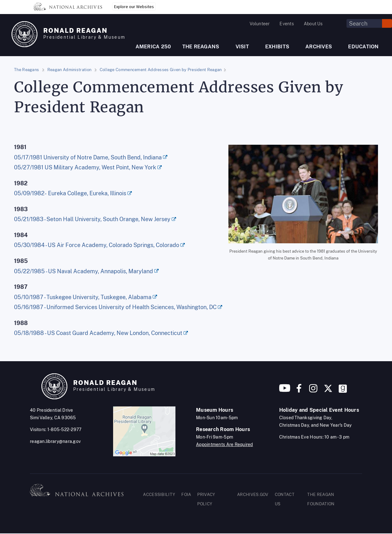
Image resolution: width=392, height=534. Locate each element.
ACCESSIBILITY (159, 495)
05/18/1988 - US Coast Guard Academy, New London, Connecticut (98, 333)
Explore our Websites (134, 7)
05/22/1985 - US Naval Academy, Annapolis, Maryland (84, 271)
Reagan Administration (69, 70)
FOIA (186, 495)
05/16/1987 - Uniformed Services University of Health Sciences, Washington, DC (115, 307)
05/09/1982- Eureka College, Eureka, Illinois (70, 193)
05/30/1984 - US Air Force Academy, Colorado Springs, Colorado (97, 245)
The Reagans (26, 70)
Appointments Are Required (225, 444)
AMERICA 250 (153, 47)
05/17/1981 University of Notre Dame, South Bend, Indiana (88, 157)
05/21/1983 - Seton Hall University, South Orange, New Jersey (92, 219)
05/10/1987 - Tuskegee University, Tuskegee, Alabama (83, 297)
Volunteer (260, 24)
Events (287, 24)
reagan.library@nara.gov (55, 441)
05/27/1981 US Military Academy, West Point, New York (85, 167)
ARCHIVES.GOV (253, 495)
